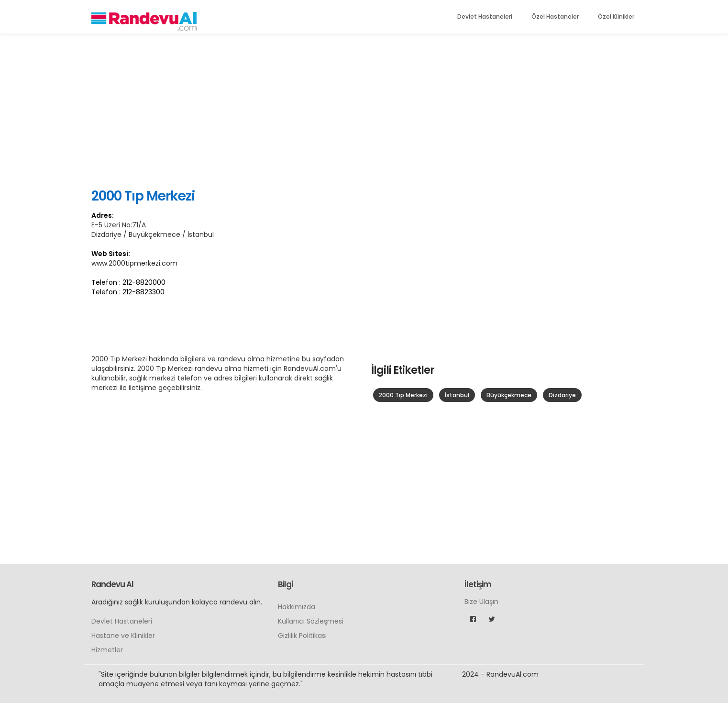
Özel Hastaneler (555, 17)
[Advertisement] (364, 110)
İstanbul (457, 395)
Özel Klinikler (616, 17)
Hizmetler (107, 650)
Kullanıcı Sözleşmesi (311, 621)
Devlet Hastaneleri (485, 17)
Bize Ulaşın (481, 602)
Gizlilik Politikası (302, 636)
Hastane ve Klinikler (123, 636)
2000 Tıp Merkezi (403, 395)
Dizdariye (562, 395)
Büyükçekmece (509, 395)
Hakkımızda (297, 607)
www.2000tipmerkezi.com (134, 263)
